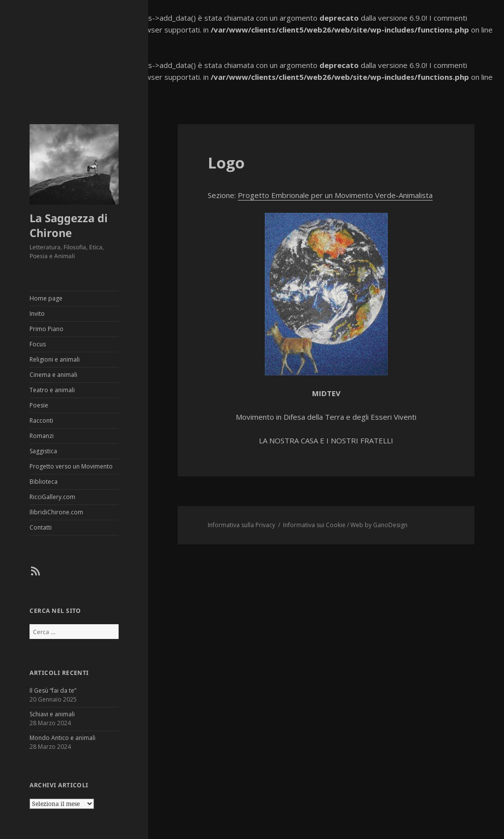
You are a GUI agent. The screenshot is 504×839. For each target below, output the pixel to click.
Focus (38, 344)
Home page (46, 298)
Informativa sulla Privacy (241, 525)
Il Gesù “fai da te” (53, 690)
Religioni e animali (55, 359)
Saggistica (43, 451)
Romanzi (42, 436)
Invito (37, 314)
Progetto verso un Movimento (71, 466)
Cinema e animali (53, 375)
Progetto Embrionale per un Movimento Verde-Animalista (335, 195)
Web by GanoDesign (379, 525)
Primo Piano (47, 329)
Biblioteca (44, 482)
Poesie (39, 405)
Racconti (41, 420)
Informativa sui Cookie (314, 525)
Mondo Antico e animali (63, 738)
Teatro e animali (52, 390)
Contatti (41, 527)
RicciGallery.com (52, 497)
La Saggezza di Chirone (69, 225)
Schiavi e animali (52, 714)
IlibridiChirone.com (56, 512)
